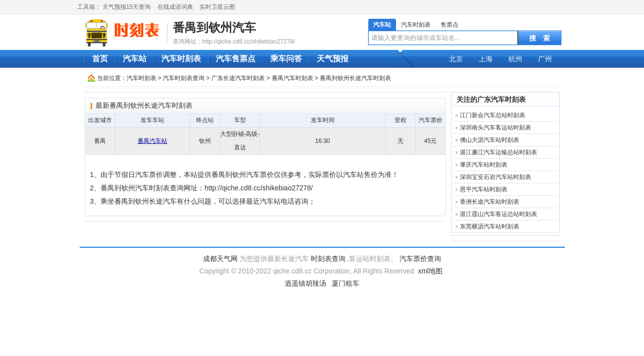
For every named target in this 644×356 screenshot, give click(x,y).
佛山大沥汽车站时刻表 (490, 140)
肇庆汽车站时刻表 (484, 165)
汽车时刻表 (416, 25)
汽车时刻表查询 (184, 78)
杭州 (515, 59)
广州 (545, 59)
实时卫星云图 (217, 7)
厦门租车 (346, 283)
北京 (456, 59)
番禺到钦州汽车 (214, 27)
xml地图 (430, 271)
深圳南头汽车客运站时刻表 (495, 128)
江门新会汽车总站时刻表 (493, 115)
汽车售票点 (236, 59)
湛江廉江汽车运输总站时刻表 (498, 152)
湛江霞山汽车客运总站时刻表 (498, 214)
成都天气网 (220, 259)
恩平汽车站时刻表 (484, 189)
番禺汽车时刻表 (293, 78)
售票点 (449, 25)
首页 (100, 59)
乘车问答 (286, 59)
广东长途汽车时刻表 (238, 78)
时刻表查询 (328, 259)
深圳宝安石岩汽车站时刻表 (495, 177)
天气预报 (333, 59)
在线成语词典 (175, 7)
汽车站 (382, 25)
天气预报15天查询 (126, 7)
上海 (486, 59)
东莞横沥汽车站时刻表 (490, 226)
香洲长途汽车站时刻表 (490, 202)
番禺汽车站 (152, 141)
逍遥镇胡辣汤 (305, 283)
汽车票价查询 (420, 259)
